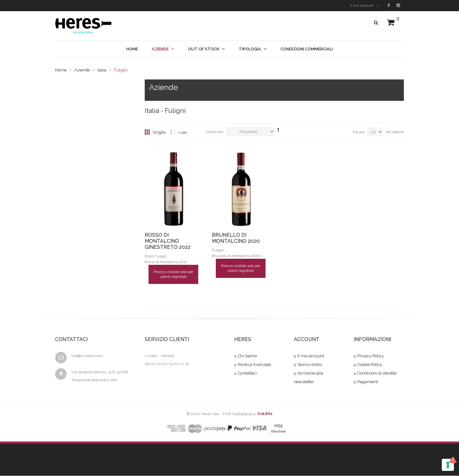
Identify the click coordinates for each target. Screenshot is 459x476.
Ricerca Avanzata (254, 365)
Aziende (82, 70)
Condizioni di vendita (377, 373)
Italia (102, 70)
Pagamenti (368, 382)
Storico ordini (310, 365)
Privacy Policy (371, 356)
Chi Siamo (247, 356)
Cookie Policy (370, 365)
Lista (183, 132)
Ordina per (215, 132)
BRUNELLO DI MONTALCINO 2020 (236, 238)
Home (61, 70)
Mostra (359, 132)
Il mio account (364, 6)
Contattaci (247, 373)
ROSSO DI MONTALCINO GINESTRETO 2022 (168, 241)
